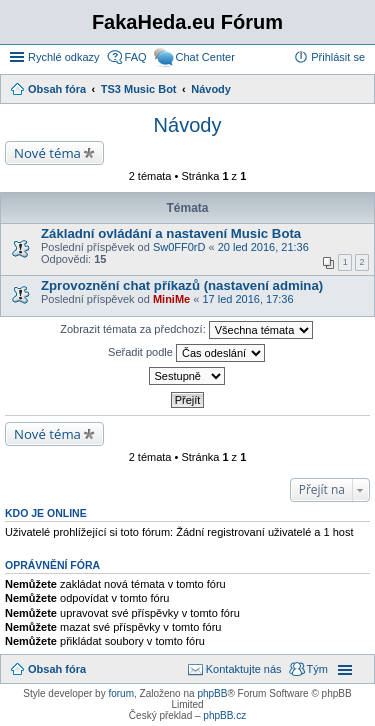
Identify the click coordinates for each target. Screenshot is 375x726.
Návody (188, 125)
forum (121, 693)
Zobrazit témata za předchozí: (186, 330)
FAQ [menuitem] (136, 57)
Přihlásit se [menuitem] (338, 57)
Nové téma (47, 153)
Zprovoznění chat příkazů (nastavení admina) (182, 285)
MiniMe (171, 299)
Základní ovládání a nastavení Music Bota (171, 233)
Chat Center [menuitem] (205, 57)
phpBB (212, 693)
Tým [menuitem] (317, 669)
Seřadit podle (186, 353)
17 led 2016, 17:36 (247, 299)
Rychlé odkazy (64, 57)
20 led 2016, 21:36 (263, 247)
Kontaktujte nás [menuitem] (244, 669)
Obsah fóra (57, 669)
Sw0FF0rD (179, 247)
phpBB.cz (224, 715)
